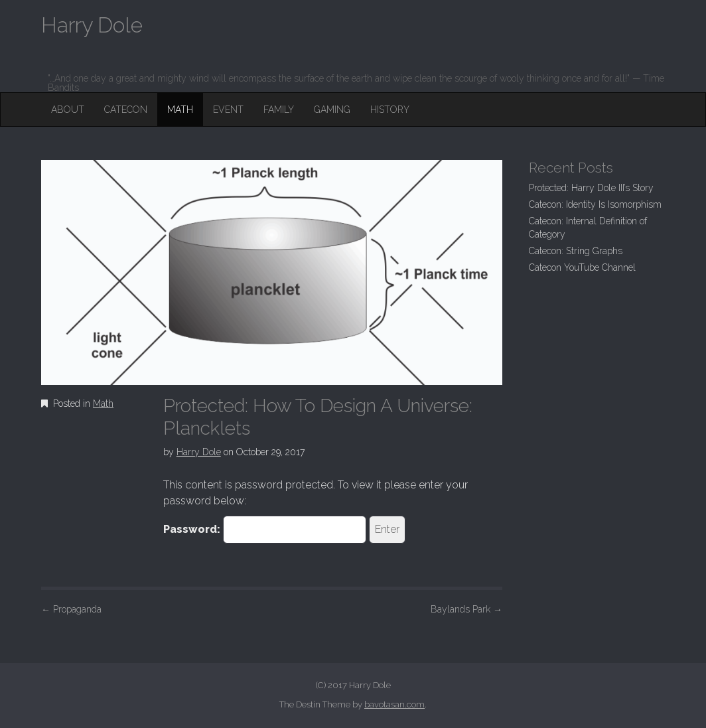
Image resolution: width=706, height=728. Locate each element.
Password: (265, 530)
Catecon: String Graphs (576, 251)
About (68, 109)
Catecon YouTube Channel (582, 267)
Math (180, 109)
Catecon (126, 109)
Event (228, 109)
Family (279, 109)
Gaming (332, 109)
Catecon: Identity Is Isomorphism (595, 204)
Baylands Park (466, 609)
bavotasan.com (394, 704)
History (390, 109)
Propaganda (71, 609)
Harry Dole (199, 452)
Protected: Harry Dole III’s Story (591, 188)
